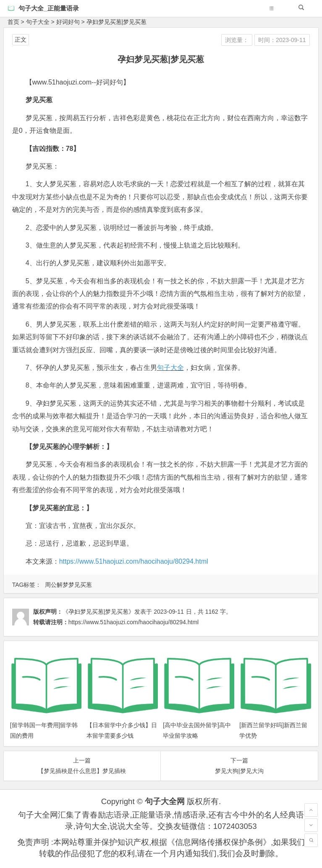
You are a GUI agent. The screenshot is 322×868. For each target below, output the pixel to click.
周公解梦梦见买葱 (68, 585)
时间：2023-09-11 (282, 40)
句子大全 (38, 22)
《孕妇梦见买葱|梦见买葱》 (99, 612)
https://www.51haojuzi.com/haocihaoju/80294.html (134, 561)
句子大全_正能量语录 (48, 8)
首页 (13, 22)
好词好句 (68, 22)
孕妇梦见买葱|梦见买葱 (117, 22)
